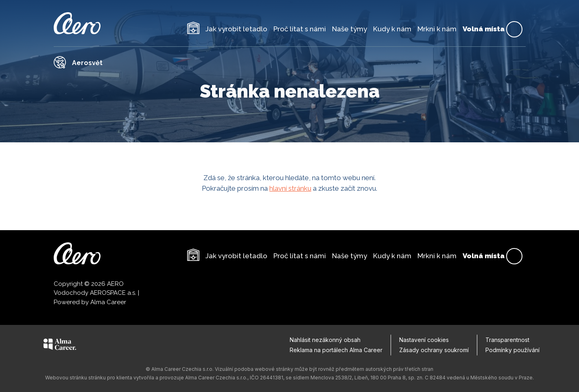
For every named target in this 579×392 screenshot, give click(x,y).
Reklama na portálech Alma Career (336, 350)
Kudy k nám (392, 29)
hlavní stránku (290, 188)
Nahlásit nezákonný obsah (325, 340)
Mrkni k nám (437, 29)
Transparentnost (507, 340)
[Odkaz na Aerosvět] (290, 62)
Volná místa (493, 29)
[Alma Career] (60, 346)
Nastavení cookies (424, 340)
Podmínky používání (512, 350)
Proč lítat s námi (300, 29)
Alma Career (108, 302)
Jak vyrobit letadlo (236, 29)
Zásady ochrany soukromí (434, 350)
